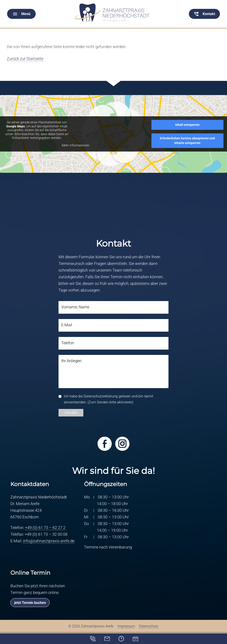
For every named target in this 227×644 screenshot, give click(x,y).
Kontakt (96, 638)
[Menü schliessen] (113, 0)
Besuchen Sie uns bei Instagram (122, 444)
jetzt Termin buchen (30, 603)
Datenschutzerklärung (101, 396)
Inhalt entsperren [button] (187, 125)
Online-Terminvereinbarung (136, 639)
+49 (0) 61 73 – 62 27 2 (45, 528)
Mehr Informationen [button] (76, 145)
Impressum (126, 626)
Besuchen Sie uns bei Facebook (105, 444)
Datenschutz (149, 626)
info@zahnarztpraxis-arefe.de (49, 541)
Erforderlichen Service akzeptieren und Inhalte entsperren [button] (187, 141)
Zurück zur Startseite (25, 59)
